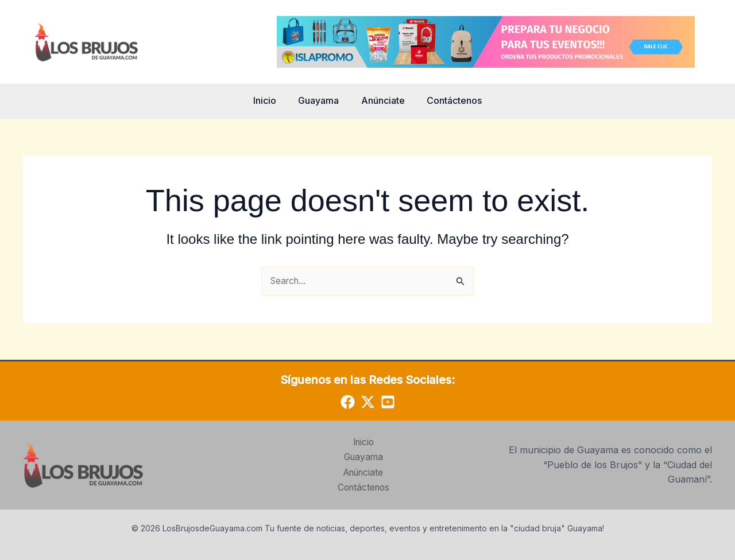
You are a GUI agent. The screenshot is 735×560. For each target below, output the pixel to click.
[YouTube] (388, 402)
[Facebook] (348, 402)
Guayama (321, 100)
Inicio (270, 100)
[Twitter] (368, 402)
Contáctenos (449, 100)
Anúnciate (381, 100)
